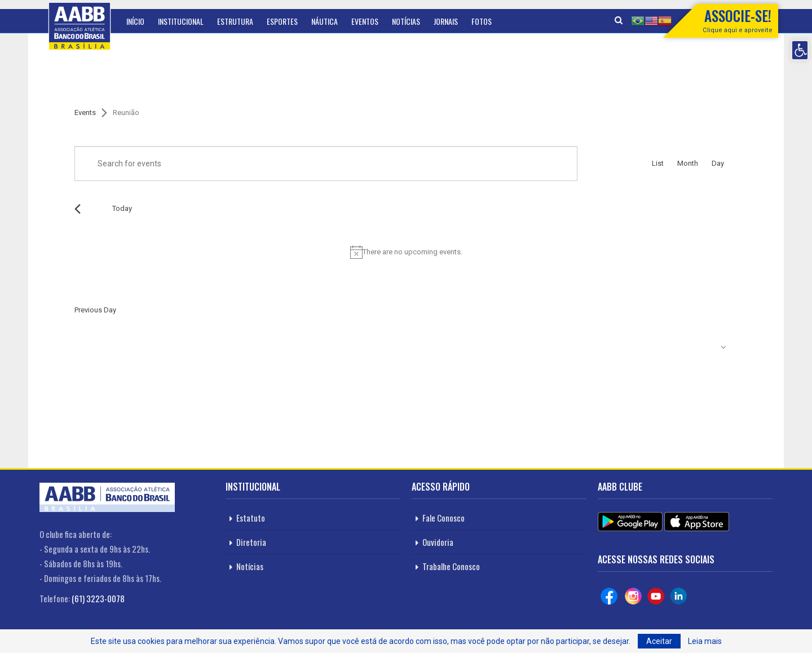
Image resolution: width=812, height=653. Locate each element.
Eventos (365, 21)
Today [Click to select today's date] (122, 208)
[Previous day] (78, 209)
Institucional (181, 21)
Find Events (608, 164)
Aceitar (659, 641)
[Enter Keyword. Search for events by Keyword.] (326, 164)
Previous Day (95, 310)
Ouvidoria (438, 542)
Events (85, 112)
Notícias (406, 21)
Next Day (724, 310)
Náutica (325, 21)
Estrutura (235, 21)
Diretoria (251, 542)
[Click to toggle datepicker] (168, 209)
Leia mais (705, 641)
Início (135, 21)
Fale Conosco (443, 518)
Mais (479, 21)
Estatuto (251, 518)
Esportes (282, 21)
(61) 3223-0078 (98, 598)
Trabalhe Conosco (451, 566)
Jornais (446, 21)
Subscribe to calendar (676, 347)
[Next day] (92, 209)
